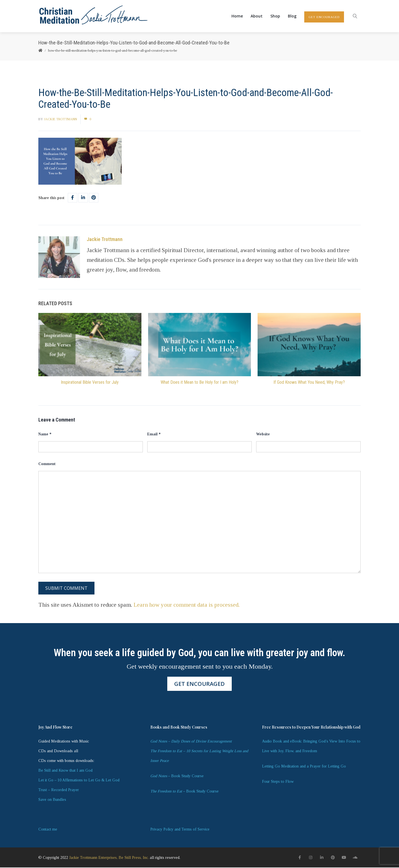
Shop (275, 16)
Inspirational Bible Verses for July (90, 382)
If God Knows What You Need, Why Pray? (309, 382)
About (257, 16)
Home (237, 16)
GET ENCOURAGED (324, 17)
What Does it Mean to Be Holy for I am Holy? (200, 382)
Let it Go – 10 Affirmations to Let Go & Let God (79, 781)
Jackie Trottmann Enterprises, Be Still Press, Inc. (109, 858)
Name (45, 434)
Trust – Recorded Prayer (59, 790)
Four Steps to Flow (278, 782)
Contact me (48, 830)
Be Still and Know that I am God (65, 771)
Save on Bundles (52, 800)
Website (263, 434)
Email (154, 434)
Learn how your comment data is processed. (187, 605)
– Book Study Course (177, 777)
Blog (292, 16)
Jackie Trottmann (60, 119)
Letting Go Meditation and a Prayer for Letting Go (304, 767)
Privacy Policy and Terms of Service (180, 830)
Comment (47, 464)
